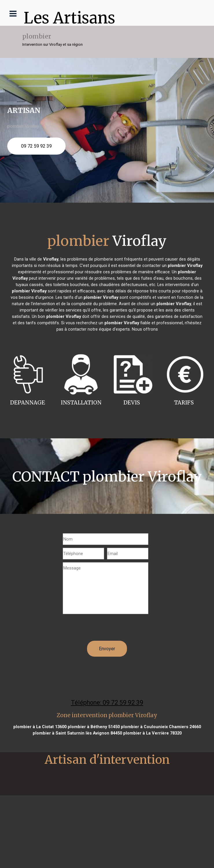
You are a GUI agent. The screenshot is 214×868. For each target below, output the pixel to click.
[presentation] (107, 629)
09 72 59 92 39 (36, 146)
